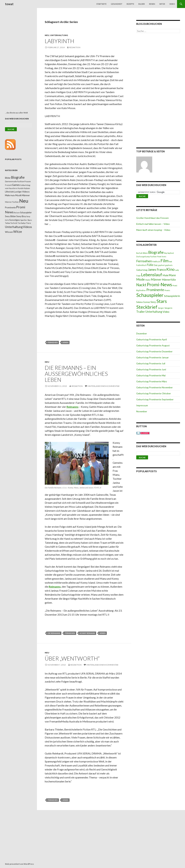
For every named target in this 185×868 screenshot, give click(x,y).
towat (9, 4)
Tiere (29, 223)
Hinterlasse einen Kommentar (104, 386)
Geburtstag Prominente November (154, 387)
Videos (27, 227)
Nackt (141, 285)
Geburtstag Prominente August (153, 345)
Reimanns (55, 587)
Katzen (27, 188)
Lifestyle (9, 192)
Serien (65, 342)
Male (165, 275)
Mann (172, 275)
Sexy (153, 302)
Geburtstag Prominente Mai (151, 375)
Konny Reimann (87, 633)
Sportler (24, 220)
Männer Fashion (12, 202)
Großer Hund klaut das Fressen (152, 218)
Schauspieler (150, 295)
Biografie (156, 252)
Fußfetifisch (141, 265)
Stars (162, 301)
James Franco (157, 270)
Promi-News (159, 284)
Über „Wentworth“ (72, 658)
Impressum (142, 405)
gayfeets (169, 265)
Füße (150, 265)
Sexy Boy (21, 216)
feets (164, 257)
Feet (159, 257)
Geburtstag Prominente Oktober (154, 393)
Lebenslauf (152, 275)
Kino (170, 269)
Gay (156, 265)
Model (148, 280)
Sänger (161, 308)
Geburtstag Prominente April (151, 339)
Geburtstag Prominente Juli (151, 363)
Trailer (141, 312)
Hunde (21, 188)
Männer (156, 279)
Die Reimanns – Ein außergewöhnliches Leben (76, 374)
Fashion (153, 257)
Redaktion (75, 47)
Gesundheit (117, 4)
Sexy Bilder (10, 216)
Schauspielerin (172, 296)
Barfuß (139, 253)
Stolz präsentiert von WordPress (19, 864)
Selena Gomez (143, 302)
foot (171, 261)
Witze (162, 4)
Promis (167, 290)
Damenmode (11, 181)
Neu (47, 35)
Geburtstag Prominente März (152, 381)
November (142, 411)
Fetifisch (156, 261)
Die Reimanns (54, 633)
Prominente (155, 290)
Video (172, 4)
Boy (166, 253)
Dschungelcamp (143, 257)
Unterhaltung (59, 35)
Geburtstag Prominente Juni (151, 369)
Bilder (142, 4)
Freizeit (8, 185)
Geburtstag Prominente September (155, 399)
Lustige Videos (22, 192)
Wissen (9, 232)
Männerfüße (169, 280)
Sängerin (168, 308)
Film (165, 261)
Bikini (145, 253)
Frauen (28, 181)
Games (16, 185)
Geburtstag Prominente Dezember (154, 351)
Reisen (152, 4)
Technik (14, 223)
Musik (18, 195)
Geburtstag (142, 270)
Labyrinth (59, 41)
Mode (140, 279)
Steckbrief (147, 307)
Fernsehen (53, 342)
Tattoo (7, 223)
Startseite (101, 4)
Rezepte (130, 4)
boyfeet (171, 253)
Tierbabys (22, 223)
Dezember (142, 333)
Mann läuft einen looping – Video (153, 230)
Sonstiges (15, 220)
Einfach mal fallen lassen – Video (153, 224)
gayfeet (161, 265)
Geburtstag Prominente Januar (152, 357)
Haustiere (13, 188)
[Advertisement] (158, 91)
